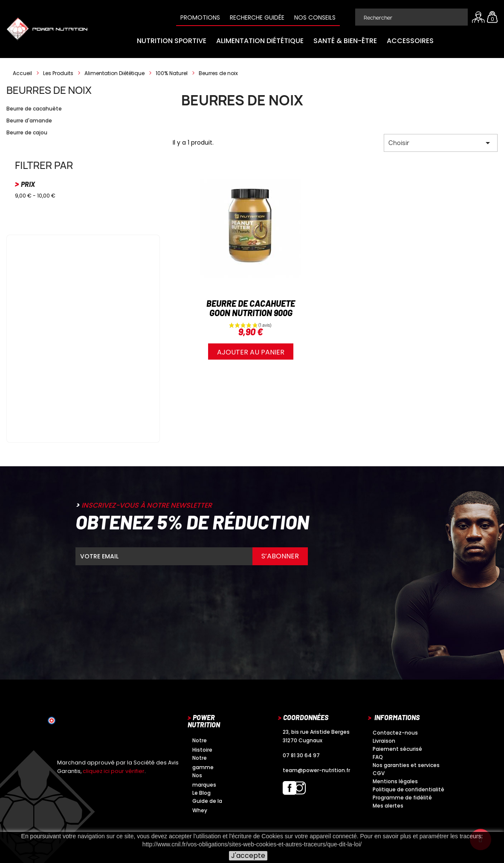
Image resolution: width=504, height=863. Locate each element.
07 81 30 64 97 (301, 755)
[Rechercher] (411, 17)
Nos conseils (315, 17)
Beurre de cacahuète (34, 109)
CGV (379, 773)
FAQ (378, 757)
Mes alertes (388, 806)
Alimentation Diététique (260, 41)
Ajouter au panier (251, 352)
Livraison (384, 741)
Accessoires (410, 41)
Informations (397, 717)
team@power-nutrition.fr (316, 770)
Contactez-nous (395, 733)
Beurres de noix (49, 90)
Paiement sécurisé (397, 749)
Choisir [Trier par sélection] (441, 143)
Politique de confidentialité (408, 789)
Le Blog (201, 793)
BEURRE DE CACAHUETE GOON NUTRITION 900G (251, 308)
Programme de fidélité (402, 798)
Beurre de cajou (27, 132)
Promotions (200, 17)
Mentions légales (395, 781)
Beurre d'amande (29, 121)
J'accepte (248, 856)
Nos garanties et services (406, 765)
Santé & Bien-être (345, 41)
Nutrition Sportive (172, 41)
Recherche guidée (257, 17)
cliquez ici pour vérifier (114, 771)
